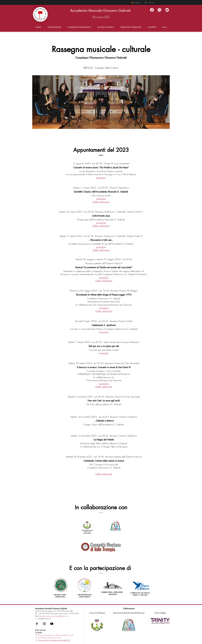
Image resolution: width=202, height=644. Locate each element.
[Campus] (136, 2)
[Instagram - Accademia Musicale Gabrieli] (44, 624)
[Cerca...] (156, 2)
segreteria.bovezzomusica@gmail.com (54, 616)
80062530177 (45, 619)
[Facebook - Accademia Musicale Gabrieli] (37, 624)
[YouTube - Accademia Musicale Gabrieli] (52, 624)
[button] (54, 27)
